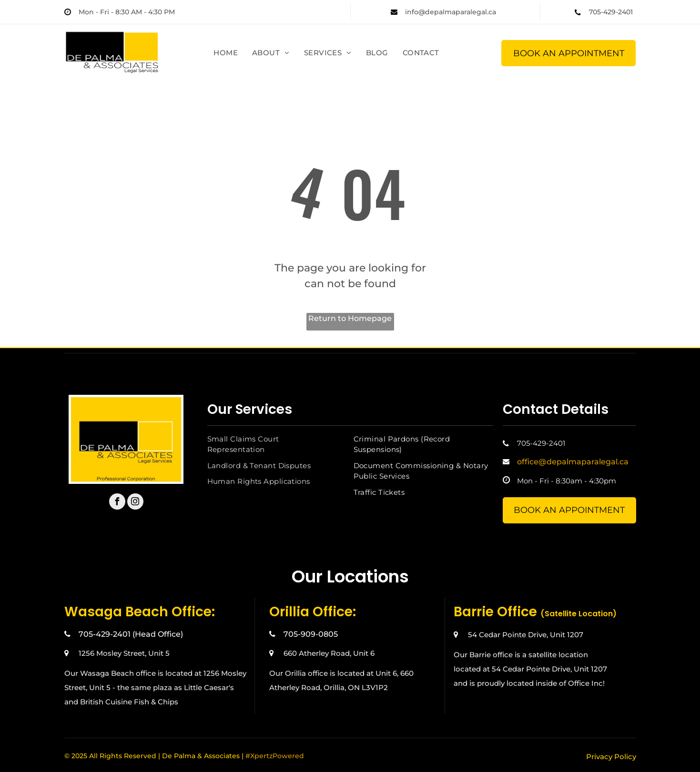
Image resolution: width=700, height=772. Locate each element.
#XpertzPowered (275, 756)
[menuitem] (226, 53)
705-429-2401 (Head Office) (131, 634)
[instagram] (135, 503)
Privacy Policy (611, 757)
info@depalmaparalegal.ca (451, 12)
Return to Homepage (350, 318)
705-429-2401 (611, 12)
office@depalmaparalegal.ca (573, 462)
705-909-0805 (311, 634)
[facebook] (117, 503)
